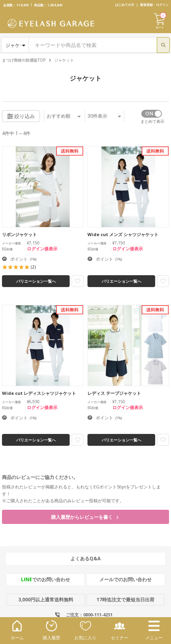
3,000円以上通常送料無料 (46, 600)
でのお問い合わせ (46, 579)
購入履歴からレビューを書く (85, 517)
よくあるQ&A (85, 559)
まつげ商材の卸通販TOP (24, 60)
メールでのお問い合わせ (125, 579)
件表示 (104, 116)
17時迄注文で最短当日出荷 (125, 600)
